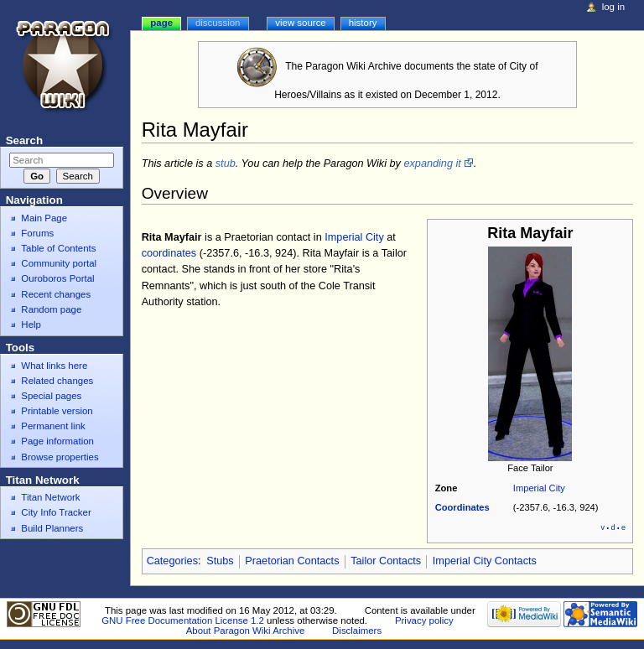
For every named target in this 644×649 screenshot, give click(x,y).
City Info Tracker (56, 512)
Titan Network (50, 497)
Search (24, 140)
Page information (57, 441)
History (363, 23)
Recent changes (56, 294)
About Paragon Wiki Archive (246, 631)
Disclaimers (357, 631)
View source (300, 23)
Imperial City (539, 488)
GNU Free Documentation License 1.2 (183, 620)
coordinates (169, 253)
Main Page (44, 218)
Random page (51, 309)
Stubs (220, 561)
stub (226, 164)
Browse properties (60, 457)
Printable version (57, 411)
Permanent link (53, 426)
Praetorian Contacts (292, 561)
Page (161, 23)
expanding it (432, 164)
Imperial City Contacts (485, 561)
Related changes (57, 381)
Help (31, 324)
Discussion (218, 23)
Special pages (51, 396)
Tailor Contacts (386, 561)
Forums (37, 233)
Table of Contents (58, 248)
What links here (54, 366)
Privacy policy (424, 620)
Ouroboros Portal (57, 278)
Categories (172, 561)
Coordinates (462, 507)
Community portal (59, 263)
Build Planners (52, 528)
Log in (613, 7)
